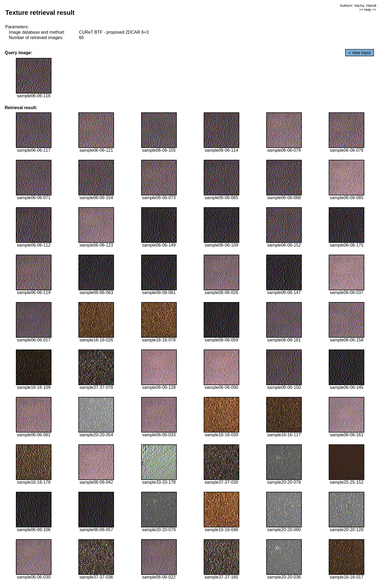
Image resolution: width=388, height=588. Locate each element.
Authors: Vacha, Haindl (358, 6)
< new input (359, 53)
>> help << (368, 10)
